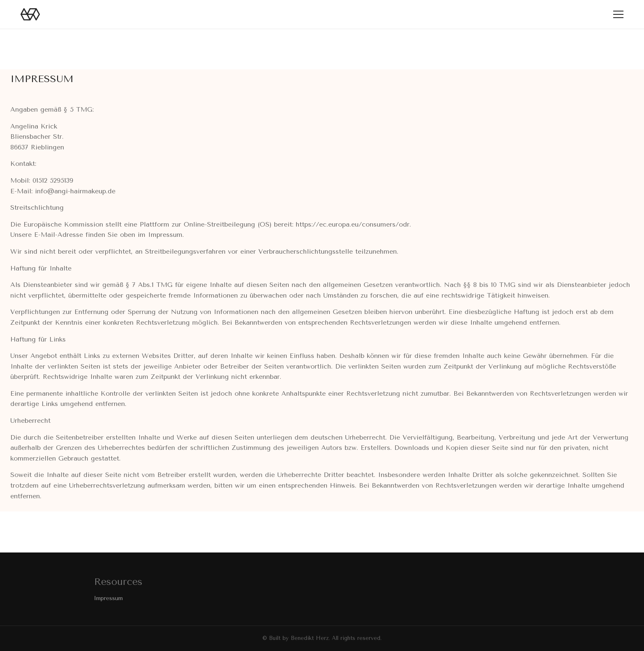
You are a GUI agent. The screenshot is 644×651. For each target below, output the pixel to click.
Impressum (108, 598)
